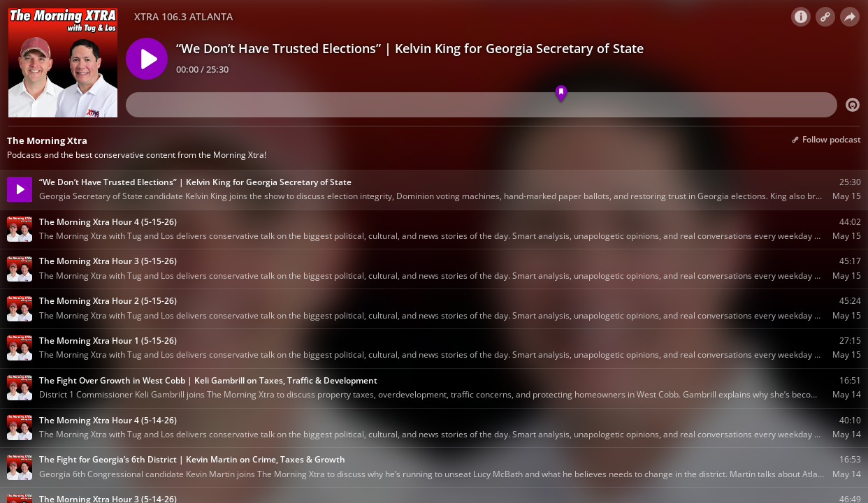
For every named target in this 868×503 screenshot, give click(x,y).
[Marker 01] (562, 94)
